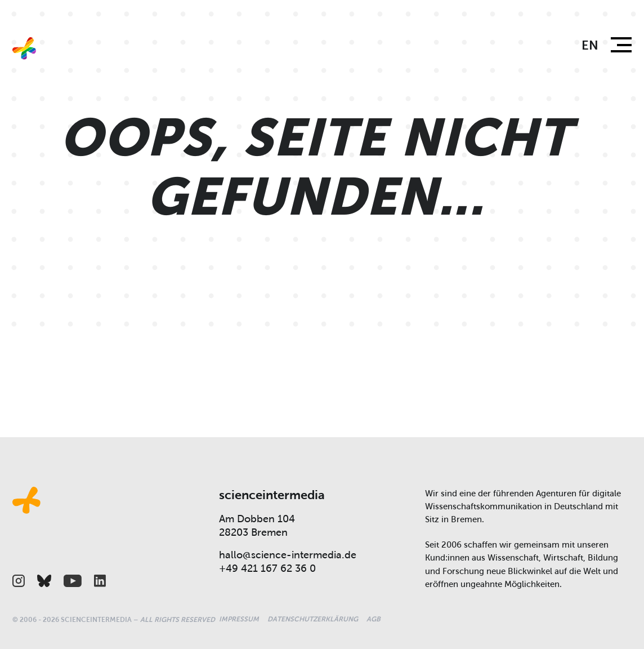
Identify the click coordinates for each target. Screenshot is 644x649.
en (590, 45)
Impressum (239, 619)
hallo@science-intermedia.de (288, 555)
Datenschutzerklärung (313, 619)
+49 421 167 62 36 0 (267, 568)
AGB (374, 619)
